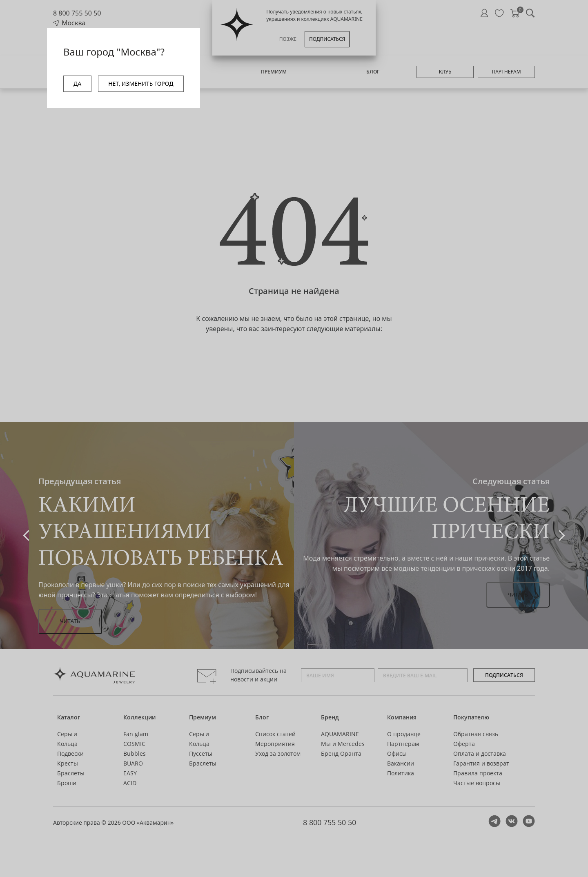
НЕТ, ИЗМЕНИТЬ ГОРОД (141, 83)
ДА (77, 83)
